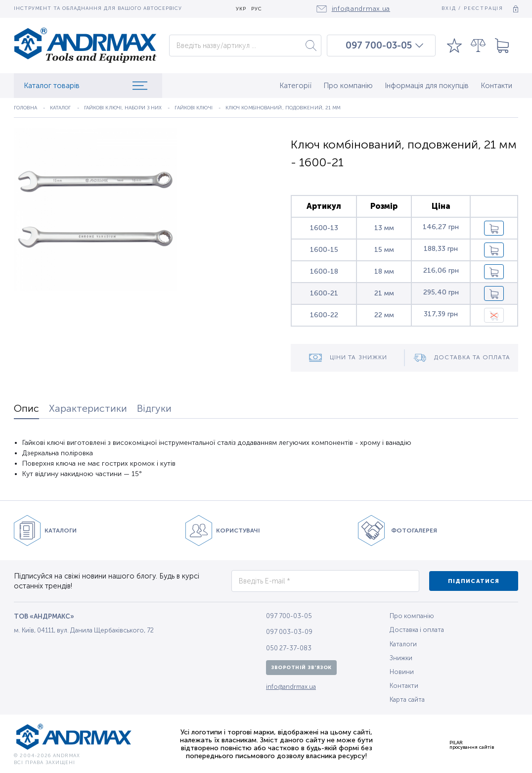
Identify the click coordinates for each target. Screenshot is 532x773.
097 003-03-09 (289, 632)
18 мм (384, 271)
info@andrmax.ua (291, 687)
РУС (257, 9)
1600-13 (324, 228)
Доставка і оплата (417, 630)
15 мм (384, 250)
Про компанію (348, 86)
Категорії (295, 86)
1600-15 (324, 250)
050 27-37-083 (289, 648)
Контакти (496, 86)
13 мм (384, 228)
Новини (402, 672)
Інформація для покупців (427, 86)
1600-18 (324, 271)
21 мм (384, 293)
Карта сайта (407, 700)
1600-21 (324, 293)
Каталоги (403, 644)
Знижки (401, 658)
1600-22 (324, 315)
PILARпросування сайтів (472, 745)
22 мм (384, 315)
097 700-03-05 (379, 46)
